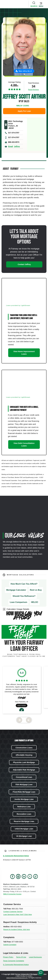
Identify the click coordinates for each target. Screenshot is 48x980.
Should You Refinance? (24, 596)
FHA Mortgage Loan (24, 785)
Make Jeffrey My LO (25, 71)
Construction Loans (24, 748)
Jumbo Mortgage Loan (24, 799)
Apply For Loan (24, 111)
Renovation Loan (24, 814)
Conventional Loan (24, 777)
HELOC (35, 602)
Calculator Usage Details (18, 609)
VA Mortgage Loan (24, 836)
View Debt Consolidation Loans (24, 444)
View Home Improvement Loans (24, 353)
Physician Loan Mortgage (24, 762)
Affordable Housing (24, 755)
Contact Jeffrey (24, 264)
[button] (41, 4)
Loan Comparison (18, 602)
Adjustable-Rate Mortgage (24, 770)
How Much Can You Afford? (24, 584)
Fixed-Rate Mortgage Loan (24, 792)
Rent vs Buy (36, 590)
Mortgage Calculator (16, 590)
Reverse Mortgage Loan (24, 821)
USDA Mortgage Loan (24, 829)
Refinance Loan (24, 807)
